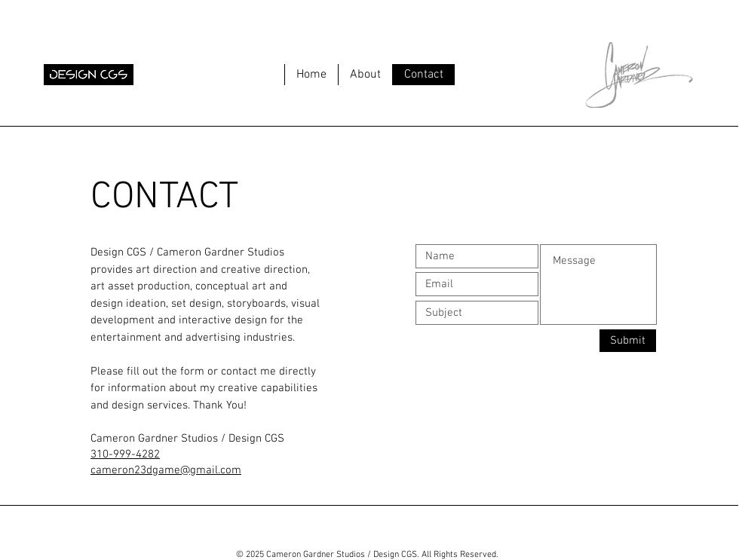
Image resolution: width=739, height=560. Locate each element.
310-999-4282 (125, 454)
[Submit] (628, 341)
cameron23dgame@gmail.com (166, 470)
